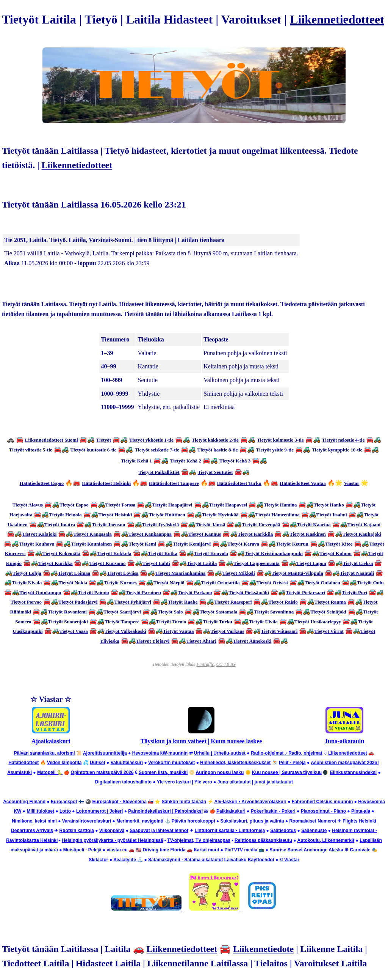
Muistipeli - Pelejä (82, 850)
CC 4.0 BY (226, 664)
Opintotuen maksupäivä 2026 (102, 772)
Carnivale (360, 850)
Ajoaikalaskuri (51, 741)
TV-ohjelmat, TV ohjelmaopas (199, 840)
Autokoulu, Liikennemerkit (326, 840)
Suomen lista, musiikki (163, 772)
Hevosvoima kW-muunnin (160, 753)
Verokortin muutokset (171, 763)
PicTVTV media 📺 (244, 850)
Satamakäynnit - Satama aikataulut (185, 860)
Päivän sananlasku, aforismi (45, 753)
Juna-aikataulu (344, 741)
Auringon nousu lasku (220, 772)
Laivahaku (235, 860)
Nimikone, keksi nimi (34, 821)
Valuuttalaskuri (127, 763)
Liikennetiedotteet (337, 19)
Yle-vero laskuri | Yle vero (185, 782)
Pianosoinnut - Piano (323, 811)
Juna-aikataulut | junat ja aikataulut (255, 782)
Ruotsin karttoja (77, 831)
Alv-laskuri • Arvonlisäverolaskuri (250, 802)
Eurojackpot (64, 802)
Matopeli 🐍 (50, 772)
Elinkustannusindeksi (353, 772)
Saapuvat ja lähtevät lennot (159, 831)
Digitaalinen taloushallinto (123, 782)
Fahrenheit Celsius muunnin (322, 802)
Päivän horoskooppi (193, 821)
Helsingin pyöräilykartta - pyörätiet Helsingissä (112, 840)
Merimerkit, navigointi (140, 821)
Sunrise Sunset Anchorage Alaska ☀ (309, 850)
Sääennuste (314, 831)
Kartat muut (206, 850)
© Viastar (289, 860)
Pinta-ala (361, 811)
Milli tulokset (40, 811)
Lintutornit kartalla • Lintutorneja (230, 831)
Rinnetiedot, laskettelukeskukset (235, 763)
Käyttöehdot (261, 860)
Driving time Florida (164, 850)
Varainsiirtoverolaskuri (87, 821)
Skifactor (98, 860)
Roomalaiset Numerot (313, 821)
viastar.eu (117, 850)
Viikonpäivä (112, 831)
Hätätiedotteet (23, 763)
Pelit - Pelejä (292, 763)
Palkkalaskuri (231, 811)
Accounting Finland (24, 802)
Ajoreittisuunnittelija (105, 753)
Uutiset (98, 763)
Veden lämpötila (64, 763)
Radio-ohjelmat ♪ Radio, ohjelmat (287, 753)
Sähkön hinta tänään (184, 802)
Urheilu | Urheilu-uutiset (220, 753)
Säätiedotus (283, 831)
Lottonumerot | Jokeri (99, 811)
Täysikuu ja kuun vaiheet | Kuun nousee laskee (201, 741)
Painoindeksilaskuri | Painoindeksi (165, 811)
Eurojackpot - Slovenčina (119, 802)
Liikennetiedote (263, 949)
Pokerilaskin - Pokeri (273, 811)
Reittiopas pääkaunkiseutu (263, 840)
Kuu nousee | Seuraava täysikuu (287, 772)
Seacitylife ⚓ (128, 860)
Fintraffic (205, 664)
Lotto (65, 811)
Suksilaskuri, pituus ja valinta (252, 821)
